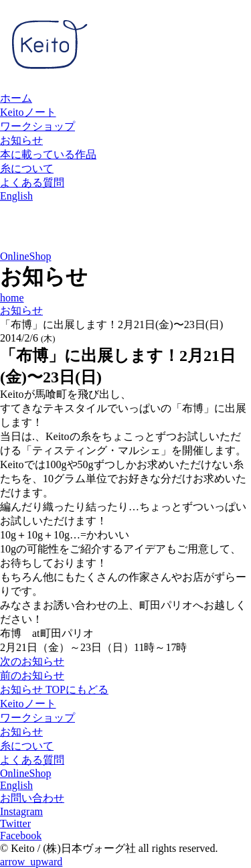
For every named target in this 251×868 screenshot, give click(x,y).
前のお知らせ (32, 675)
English (16, 196)
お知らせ (21, 140)
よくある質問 (32, 183)
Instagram (21, 811)
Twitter (15, 823)
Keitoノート (28, 112)
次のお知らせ (32, 661)
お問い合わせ (32, 798)
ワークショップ (37, 126)
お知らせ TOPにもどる (54, 690)
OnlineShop (25, 256)
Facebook (21, 836)
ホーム (16, 98)
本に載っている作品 (48, 154)
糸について (27, 168)
